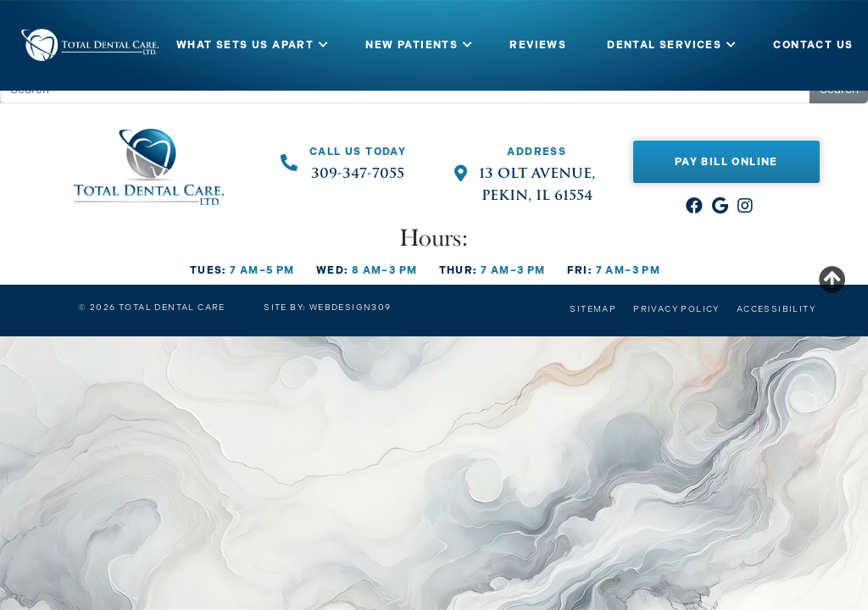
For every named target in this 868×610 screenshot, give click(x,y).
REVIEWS (538, 45)
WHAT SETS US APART (245, 45)
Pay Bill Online (726, 162)
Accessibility (776, 309)
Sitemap (593, 309)
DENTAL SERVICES (664, 45)
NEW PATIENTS (412, 45)
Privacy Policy (676, 309)
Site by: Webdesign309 (327, 308)
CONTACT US (813, 45)
